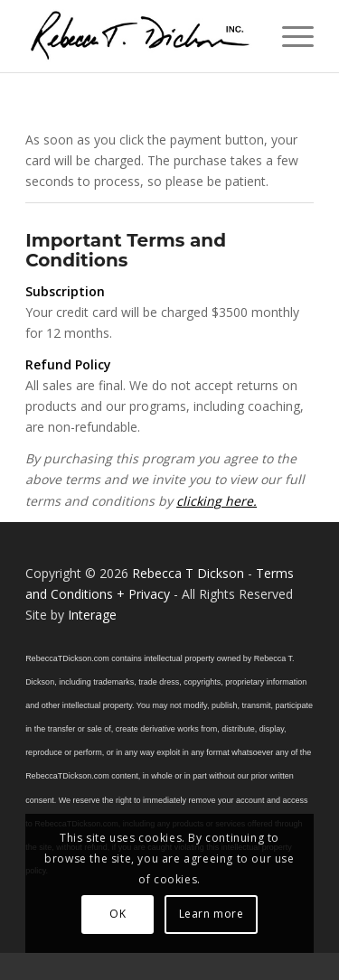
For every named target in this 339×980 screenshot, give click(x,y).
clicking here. (217, 501)
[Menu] (289, 36)
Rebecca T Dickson (188, 573)
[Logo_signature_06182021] (141, 36)
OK (118, 914)
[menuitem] (289, 36)
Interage (92, 615)
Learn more (212, 914)
